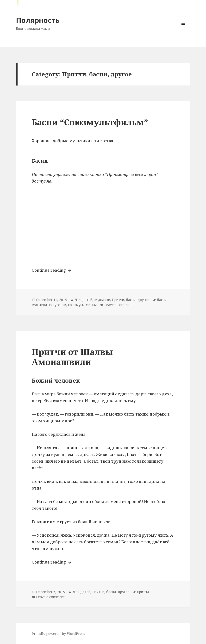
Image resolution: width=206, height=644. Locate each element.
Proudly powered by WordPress (58, 634)
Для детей (83, 300)
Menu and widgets (184, 30)
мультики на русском (49, 305)
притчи (143, 592)
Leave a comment (119, 305)
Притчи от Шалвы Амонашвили (72, 357)
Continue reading (52, 270)
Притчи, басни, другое (131, 300)
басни (162, 300)
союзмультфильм (82, 305)
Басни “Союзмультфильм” (90, 122)
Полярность (38, 20)
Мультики (102, 300)
